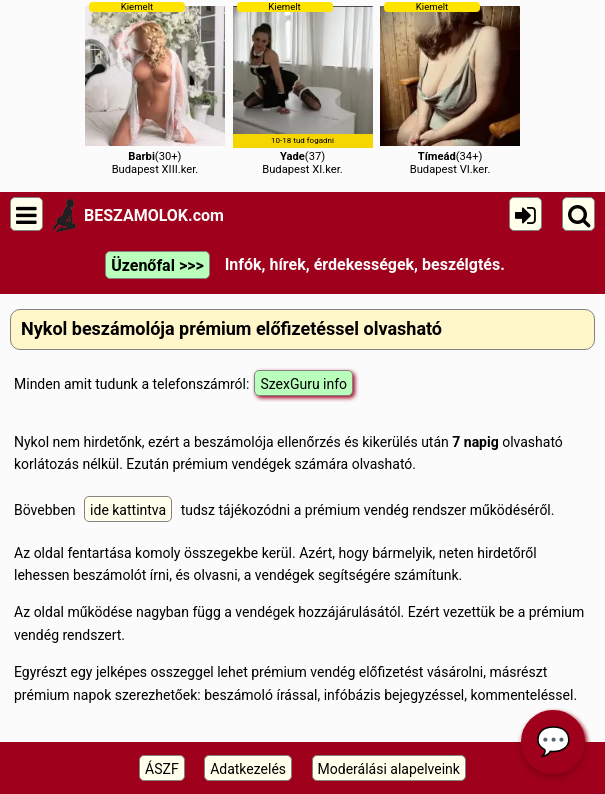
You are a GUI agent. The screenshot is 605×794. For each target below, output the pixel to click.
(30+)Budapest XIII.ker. (155, 88)
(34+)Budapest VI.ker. (450, 88)
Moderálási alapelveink (389, 769)
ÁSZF (162, 769)
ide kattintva (128, 510)
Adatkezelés (248, 769)
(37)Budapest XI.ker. (303, 88)
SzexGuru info (303, 384)
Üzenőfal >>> (157, 265)
